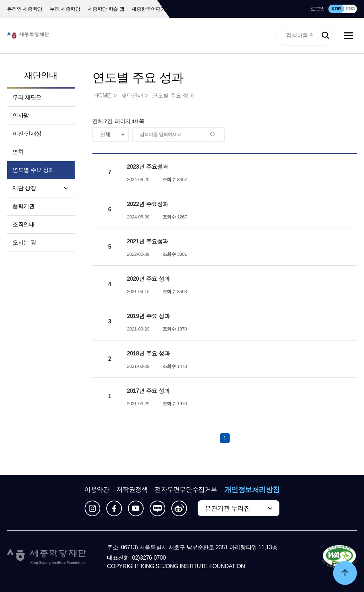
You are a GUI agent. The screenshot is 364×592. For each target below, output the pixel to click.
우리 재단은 (27, 97)
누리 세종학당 (65, 9)
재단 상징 (24, 188)
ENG (350, 9)
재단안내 (41, 75)
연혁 (18, 152)
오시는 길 (24, 242)
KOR (336, 9)
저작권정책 (132, 490)
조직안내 (23, 224)
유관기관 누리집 (227, 508)
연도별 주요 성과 (33, 170)
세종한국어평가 (149, 9)
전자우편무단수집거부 (186, 490)
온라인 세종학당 (25, 9)
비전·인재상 (27, 134)
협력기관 (23, 206)
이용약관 (97, 490)
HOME (103, 96)
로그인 (318, 9)
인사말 (21, 115)
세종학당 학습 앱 (106, 9)
